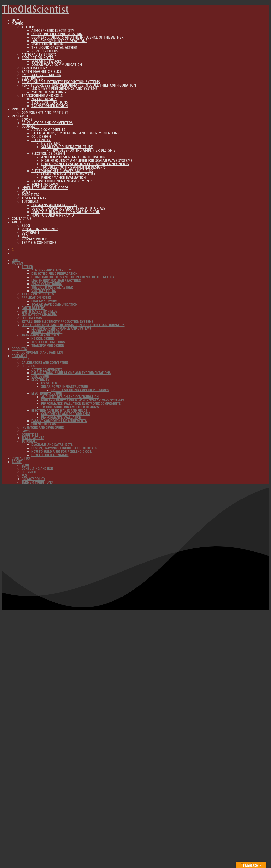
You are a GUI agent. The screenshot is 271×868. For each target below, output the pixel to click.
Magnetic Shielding (49, 92)
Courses (29, 126)
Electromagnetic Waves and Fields (62, 171)
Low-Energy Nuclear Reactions (59, 41)
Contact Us (22, 219)
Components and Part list (45, 113)
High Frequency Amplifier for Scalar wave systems (87, 161)
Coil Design (41, 137)
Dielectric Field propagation (57, 34)
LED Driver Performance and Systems (64, 89)
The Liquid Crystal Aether (54, 48)
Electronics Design (48, 154)
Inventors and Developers (45, 188)
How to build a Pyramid (53, 215)
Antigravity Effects (39, 54)
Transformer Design (50, 106)
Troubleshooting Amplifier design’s (83, 150)
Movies (18, 24)
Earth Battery (34, 68)
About (17, 222)
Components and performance (68, 174)
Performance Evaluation (63, 178)
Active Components (48, 130)
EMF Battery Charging (41, 75)
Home (17, 20)
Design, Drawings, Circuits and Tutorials (68, 208)
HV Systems (51, 143)
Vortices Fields (45, 51)
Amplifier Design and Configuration (73, 157)
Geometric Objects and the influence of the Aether (77, 37)
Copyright (30, 232)
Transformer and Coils (42, 96)
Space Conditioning (48, 44)
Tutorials (30, 202)
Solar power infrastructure (67, 147)
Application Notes (38, 58)
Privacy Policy (34, 239)
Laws (26, 191)
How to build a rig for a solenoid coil (65, 212)
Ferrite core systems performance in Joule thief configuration (79, 85)
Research (20, 116)
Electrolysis (33, 78)
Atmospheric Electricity (53, 31)
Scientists (30, 195)
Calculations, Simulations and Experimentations (75, 133)
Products (20, 109)
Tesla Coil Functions (50, 102)
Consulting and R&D (40, 229)
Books (27, 119)
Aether (28, 27)
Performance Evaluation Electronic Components (85, 164)
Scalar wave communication (57, 65)
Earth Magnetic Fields (41, 72)
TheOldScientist (35, 9)
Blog (26, 226)
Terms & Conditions (39, 243)
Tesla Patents (34, 198)
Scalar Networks (47, 61)
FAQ (25, 236)
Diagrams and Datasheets (54, 205)
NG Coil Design (44, 99)
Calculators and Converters (47, 123)
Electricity (41, 140)
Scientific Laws (45, 184)
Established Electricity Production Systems (61, 82)
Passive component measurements (62, 181)
